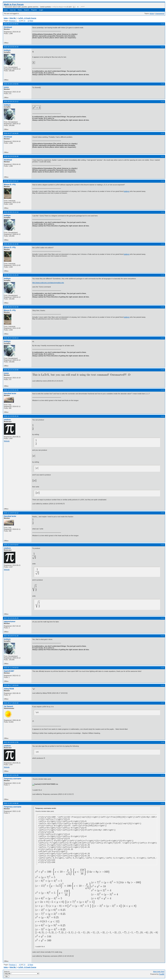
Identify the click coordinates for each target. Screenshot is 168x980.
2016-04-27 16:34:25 (11, 133)
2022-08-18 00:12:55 (11, 742)
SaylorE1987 (9, 671)
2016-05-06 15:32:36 (11, 307)
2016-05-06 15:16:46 (11, 244)
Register (34, 10)
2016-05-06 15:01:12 (11, 181)
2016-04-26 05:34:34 (11, 47)
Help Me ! (13, 18)
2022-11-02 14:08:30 (11, 803)
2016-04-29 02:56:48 (11, 156)
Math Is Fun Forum (14, 4)
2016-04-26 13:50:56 (11, 84)
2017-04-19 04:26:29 (11, 618)
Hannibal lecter (10, 393)
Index (6, 10)
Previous (12, 21)
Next (31, 21)
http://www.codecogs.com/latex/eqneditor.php (48, 283)
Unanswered (160, 13)
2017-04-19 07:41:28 (11, 636)
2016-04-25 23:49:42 (11, 24)
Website (7, 441)
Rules (20, 10)
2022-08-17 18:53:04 (11, 685)
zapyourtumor (10, 622)
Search (26, 10)
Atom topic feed (159, 972)
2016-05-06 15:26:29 (11, 275)
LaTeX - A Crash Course (27, 18)
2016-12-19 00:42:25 (11, 390)
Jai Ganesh (8, 706)
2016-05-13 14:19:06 (11, 370)
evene (6, 87)
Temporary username (13, 779)
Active (152, 13)
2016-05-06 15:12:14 (11, 212)
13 (28, 21)
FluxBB (162, 974)
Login (41, 10)
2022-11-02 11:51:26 (11, 775)
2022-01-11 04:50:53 (11, 668)
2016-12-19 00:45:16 (11, 416)
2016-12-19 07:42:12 (11, 513)
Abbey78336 (9, 689)
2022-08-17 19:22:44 (11, 703)
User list (13, 10)
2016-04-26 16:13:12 (11, 102)
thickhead (8, 27)
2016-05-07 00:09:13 (11, 338)
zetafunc (7, 420)
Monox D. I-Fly (10, 185)
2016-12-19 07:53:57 (11, 545)
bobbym (7, 50)
